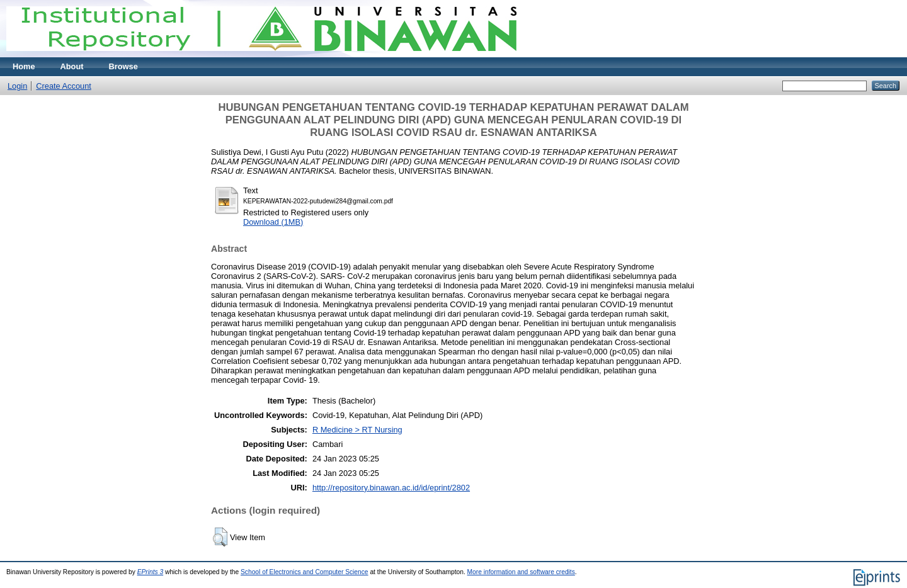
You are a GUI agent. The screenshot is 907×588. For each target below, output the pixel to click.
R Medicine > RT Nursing (357, 430)
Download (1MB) (273, 222)
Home (24, 66)
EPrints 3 (151, 572)
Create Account (64, 86)
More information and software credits (521, 572)
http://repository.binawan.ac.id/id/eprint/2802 (391, 488)
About (72, 66)
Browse (123, 66)
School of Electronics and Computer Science (305, 572)
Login (17, 86)
